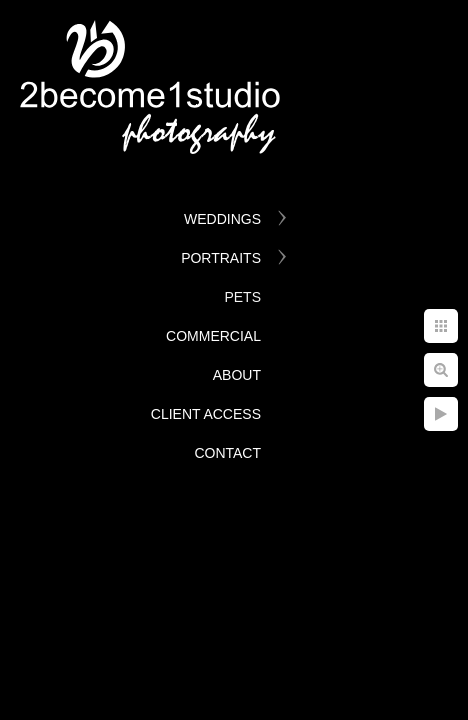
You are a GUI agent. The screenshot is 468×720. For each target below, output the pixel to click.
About (237, 375)
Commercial (213, 336)
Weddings (222, 219)
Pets (242, 297)
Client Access (206, 414)
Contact (227, 453)
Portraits (221, 258)
